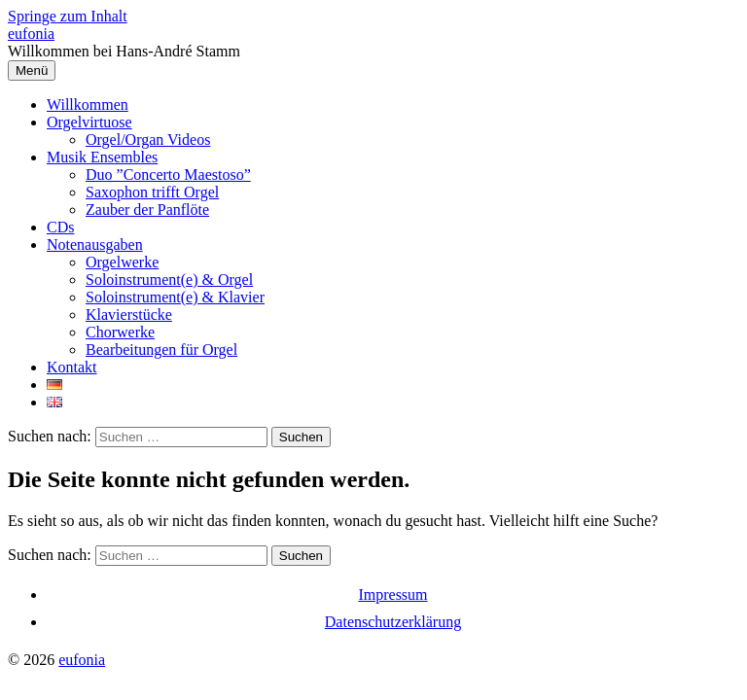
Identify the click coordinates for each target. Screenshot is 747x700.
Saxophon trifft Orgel (152, 192)
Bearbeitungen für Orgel (161, 350)
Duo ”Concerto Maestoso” (168, 175)
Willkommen (88, 105)
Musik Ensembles (102, 157)
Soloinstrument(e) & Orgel (169, 280)
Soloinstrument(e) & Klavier (175, 297)
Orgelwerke (122, 262)
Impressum (392, 595)
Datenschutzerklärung (393, 622)
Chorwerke (120, 332)
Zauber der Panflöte (147, 210)
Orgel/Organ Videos (148, 140)
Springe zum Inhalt (68, 16)
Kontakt (72, 367)
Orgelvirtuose (89, 122)
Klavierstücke (129, 315)
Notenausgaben (95, 245)
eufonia (31, 34)
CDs (60, 227)
